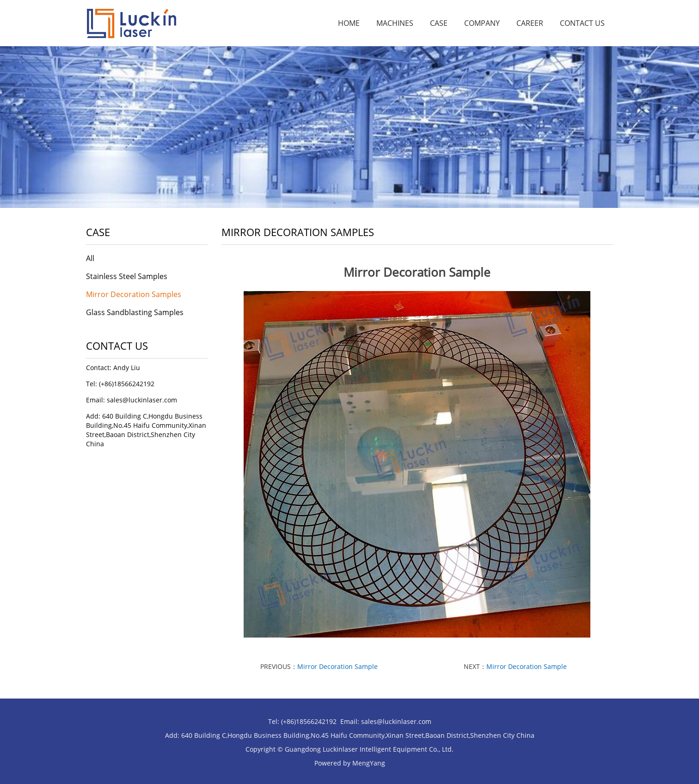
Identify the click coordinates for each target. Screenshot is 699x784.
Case (439, 23)
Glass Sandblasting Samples (135, 312)
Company (482, 23)
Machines (395, 23)
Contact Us (582, 23)
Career (530, 23)
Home (349, 23)
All (90, 258)
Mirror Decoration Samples (134, 294)
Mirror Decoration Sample (337, 666)
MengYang (369, 763)
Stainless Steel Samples (127, 276)
